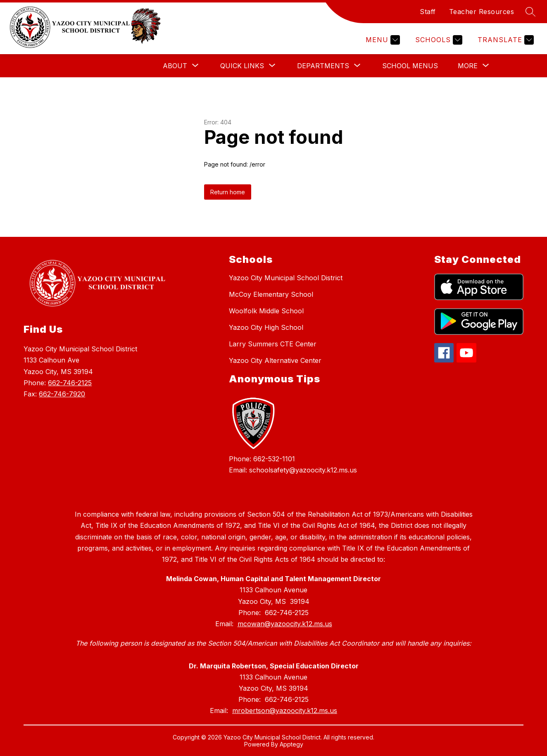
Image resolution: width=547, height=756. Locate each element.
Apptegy (291, 744)
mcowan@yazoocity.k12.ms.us (285, 624)
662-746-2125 (70, 383)
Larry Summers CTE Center (273, 344)
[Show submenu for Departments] (323, 66)
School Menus (410, 66)
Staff (428, 12)
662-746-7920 (62, 394)
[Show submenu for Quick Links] (242, 66)
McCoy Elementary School (271, 294)
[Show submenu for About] (175, 66)
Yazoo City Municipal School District (286, 278)
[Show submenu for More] (468, 66)
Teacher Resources (482, 12)
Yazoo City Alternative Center (275, 360)
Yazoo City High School (266, 327)
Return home (228, 192)
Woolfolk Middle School (266, 311)
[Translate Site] (505, 40)
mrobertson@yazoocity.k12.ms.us (285, 711)
